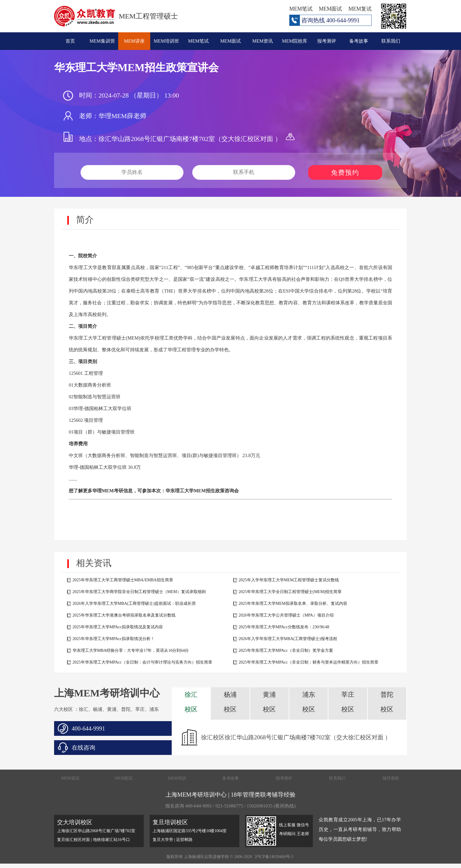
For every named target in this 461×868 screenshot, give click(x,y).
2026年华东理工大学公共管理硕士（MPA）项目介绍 (286, 615)
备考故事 (359, 41)
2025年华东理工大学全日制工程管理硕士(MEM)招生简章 (290, 592)
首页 (70, 41)
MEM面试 (230, 41)
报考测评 (327, 41)
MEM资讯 (263, 41)
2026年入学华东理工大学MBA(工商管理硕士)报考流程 (288, 639)
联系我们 (391, 41)
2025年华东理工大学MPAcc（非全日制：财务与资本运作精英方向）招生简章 (309, 662)
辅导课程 (391, 778)
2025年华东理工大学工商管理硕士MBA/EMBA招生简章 (123, 580)
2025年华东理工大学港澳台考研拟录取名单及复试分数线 (124, 615)
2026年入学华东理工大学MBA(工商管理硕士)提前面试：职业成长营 (134, 603)
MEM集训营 (102, 41)
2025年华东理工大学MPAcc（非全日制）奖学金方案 (286, 650)
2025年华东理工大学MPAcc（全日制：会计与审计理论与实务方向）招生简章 (143, 662)
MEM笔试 (198, 41)
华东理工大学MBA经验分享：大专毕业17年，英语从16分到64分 (131, 650)
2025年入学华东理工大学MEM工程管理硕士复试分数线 (289, 580)
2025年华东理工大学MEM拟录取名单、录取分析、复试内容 (293, 603)
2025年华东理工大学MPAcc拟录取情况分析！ (114, 639)
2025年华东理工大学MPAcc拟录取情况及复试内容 (118, 627)
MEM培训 (177, 778)
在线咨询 (83, 748)
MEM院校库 (295, 41)
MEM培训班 (166, 41)
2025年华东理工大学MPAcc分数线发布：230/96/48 (284, 627)
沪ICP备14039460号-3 (274, 857)
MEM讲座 (134, 41)
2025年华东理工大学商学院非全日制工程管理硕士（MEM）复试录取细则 (139, 592)
